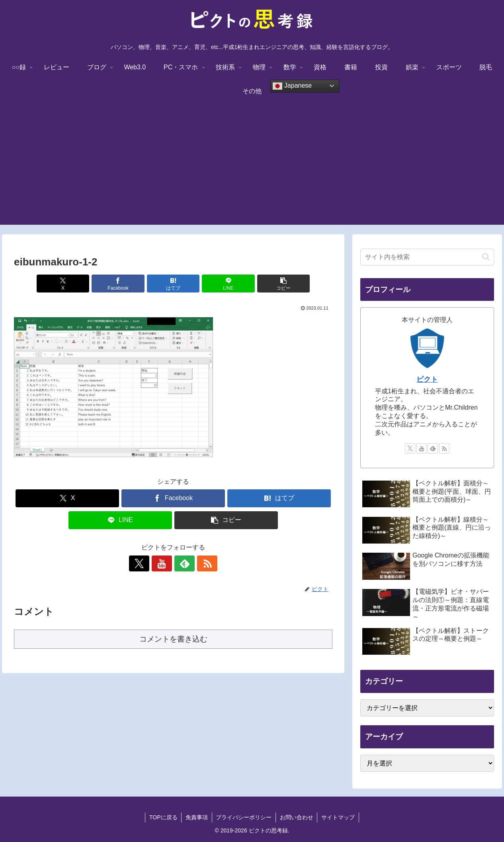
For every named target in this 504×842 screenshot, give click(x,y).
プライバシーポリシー (244, 817)
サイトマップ (338, 817)
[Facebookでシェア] (120, 284)
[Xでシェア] (66, 284)
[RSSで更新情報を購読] (201, 563)
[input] (427, 257)
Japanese (292, 86)
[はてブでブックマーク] (173, 284)
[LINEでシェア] (227, 284)
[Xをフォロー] (146, 563)
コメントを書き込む (173, 639)
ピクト (427, 379)
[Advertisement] (252, 169)
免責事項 (196, 817)
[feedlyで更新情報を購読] (182, 563)
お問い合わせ (297, 817)
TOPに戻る (163, 817)
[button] (280, 284)
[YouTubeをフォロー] (164, 563)
